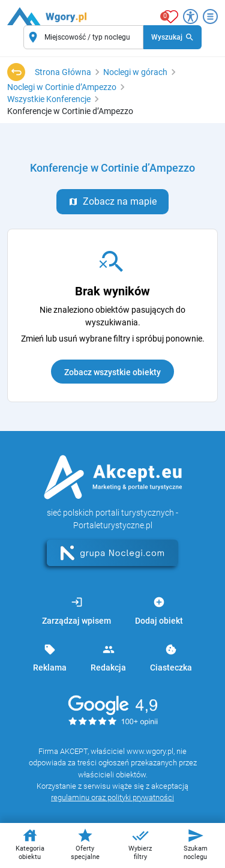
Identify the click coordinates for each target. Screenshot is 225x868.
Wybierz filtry (140, 844)
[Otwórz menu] (210, 17)
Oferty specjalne (85, 844)
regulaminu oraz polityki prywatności (112, 797)
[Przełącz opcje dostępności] (190, 17)
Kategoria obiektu (30, 844)
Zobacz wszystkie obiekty (112, 372)
